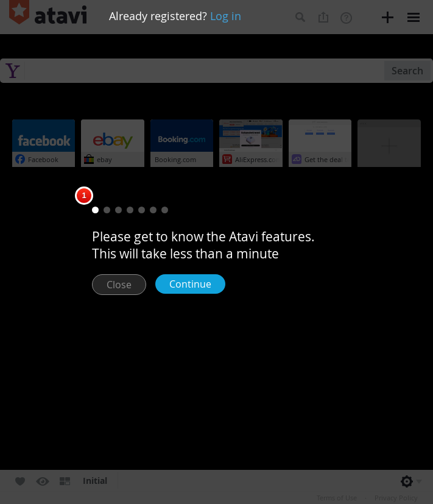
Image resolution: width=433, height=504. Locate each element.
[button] (95, 210)
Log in (226, 16)
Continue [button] (190, 284)
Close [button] (119, 285)
